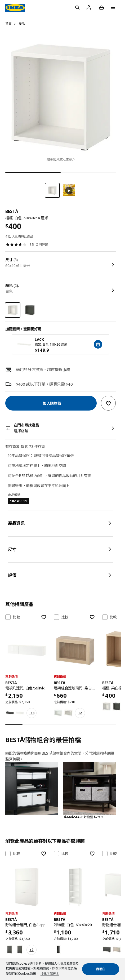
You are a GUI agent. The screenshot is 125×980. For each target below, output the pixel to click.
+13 (32, 713)
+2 (80, 713)
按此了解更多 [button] (50, 974)
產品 (22, 24)
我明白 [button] (101, 969)
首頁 (8, 24)
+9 (31, 950)
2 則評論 (42, 244)
